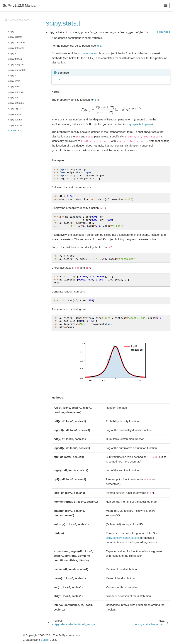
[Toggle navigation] (166, 5)
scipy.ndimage (16, 92)
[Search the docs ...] (22, 20)
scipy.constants (17, 42)
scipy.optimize (16, 103)
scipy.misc (14, 86)
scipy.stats (15, 131)
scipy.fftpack (15, 59)
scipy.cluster (15, 37)
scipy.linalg (14, 81)
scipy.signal (15, 109)
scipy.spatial (15, 120)
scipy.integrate (16, 64)
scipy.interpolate (17, 70)
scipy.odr (13, 98)
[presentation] (111, 110)
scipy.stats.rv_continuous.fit (123, 538)
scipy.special (15, 125)
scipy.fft (12, 54)
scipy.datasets (16, 48)
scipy (11, 32)
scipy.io (12, 76)
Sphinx (45, 640)
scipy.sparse (15, 114)
